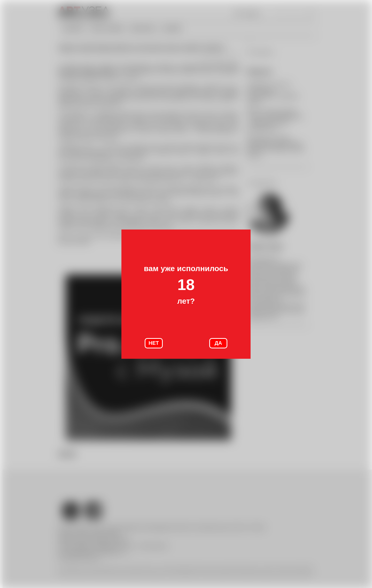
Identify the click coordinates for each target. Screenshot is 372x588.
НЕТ (154, 343)
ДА (218, 343)
